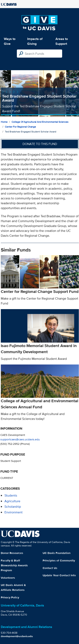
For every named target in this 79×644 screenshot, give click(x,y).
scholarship (13, 507)
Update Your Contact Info (59, 575)
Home (4, 122)
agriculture (12, 501)
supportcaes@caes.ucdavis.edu (20, 439)
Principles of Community (59, 560)
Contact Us (50, 568)
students (11, 495)
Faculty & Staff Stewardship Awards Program (14, 565)
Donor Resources (12, 553)
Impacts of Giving (35, 41)
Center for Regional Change (20, 127)
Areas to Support (62, 41)
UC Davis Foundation (57, 553)
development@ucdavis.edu (17, 636)
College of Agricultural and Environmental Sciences (40, 122)
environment (14, 512)
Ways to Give (10, 41)
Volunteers (8, 578)
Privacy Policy (10, 597)
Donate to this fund (40, 144)
